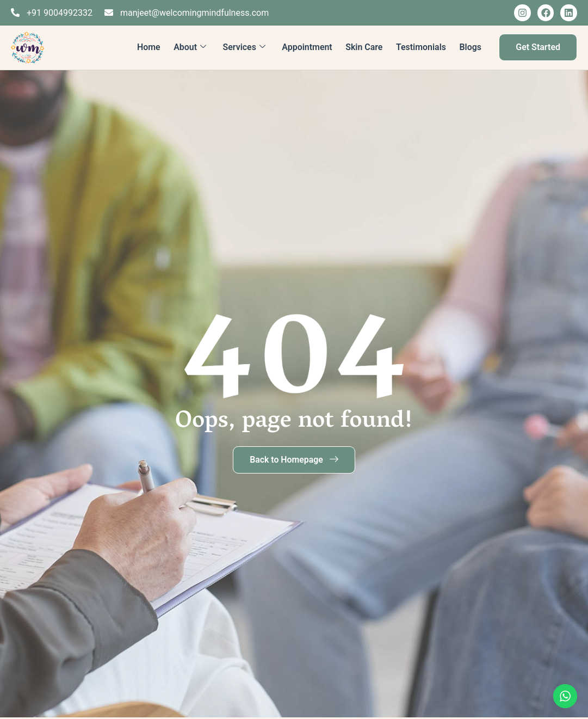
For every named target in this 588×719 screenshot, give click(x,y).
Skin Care (364, 47)
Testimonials (421, 47)
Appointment (308, 47)
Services (245, 47)
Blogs (471, 47)
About (190, 47)
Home (149, 47)
